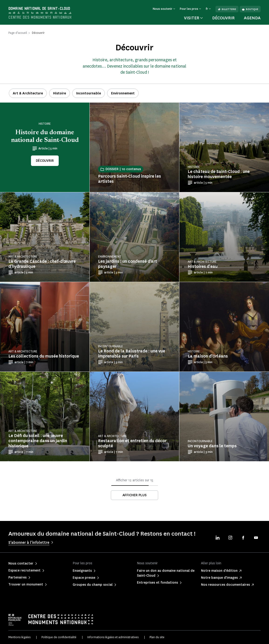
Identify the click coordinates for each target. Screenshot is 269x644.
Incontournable (89, 93)
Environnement (123, 93)
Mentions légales (19, 637)
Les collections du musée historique (44, 356)
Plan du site (157, 637)
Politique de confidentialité (59, 637)
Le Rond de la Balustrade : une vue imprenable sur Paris (132, 354)
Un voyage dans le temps (212, 446)
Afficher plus (134, 495)
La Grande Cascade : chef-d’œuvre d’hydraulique (42, 264)
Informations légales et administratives (113, 637)
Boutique (250, 9)
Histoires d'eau (203, 266)
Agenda (252, 18)
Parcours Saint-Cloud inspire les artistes (129, 179)
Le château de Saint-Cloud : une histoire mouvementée (219, 174)
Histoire (60, 93)
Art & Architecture (28, 93)
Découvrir (223, 18)
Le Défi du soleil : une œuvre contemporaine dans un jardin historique (38, 441)
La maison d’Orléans (208, 356)
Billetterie (227, 9)
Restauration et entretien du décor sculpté (132, 443)
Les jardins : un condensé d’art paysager (128, 264)
